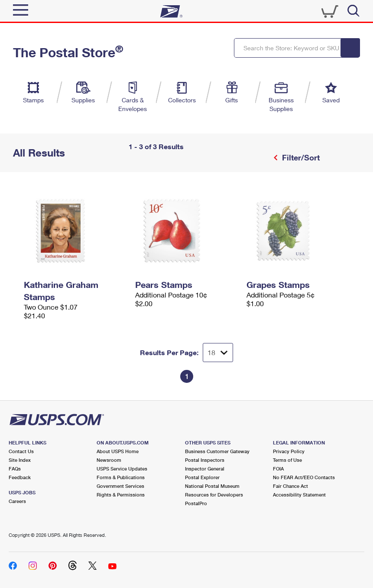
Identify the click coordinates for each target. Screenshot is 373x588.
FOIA (278, 469)
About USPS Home (118, 451)
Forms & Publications (121, 477)
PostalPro (196, 503)
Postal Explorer (202, 477)
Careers (17, 501)
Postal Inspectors (205, 460)
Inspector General (205, 469)
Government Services (120, 486)
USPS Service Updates (122, 469)
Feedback (20, 477)
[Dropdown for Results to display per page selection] (218, 353)
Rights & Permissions (121, 495)
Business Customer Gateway (217, 451)
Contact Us (21, 451)
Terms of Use (287, 460)
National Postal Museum (212, 486)
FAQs (15, 469)
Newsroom (109, 460)
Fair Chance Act (290, 486)
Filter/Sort (300, 157)
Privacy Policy (289, 451)
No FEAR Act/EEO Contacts (304, 477)
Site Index (20, 460)
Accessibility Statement (299, 495)
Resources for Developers (214, 495)
